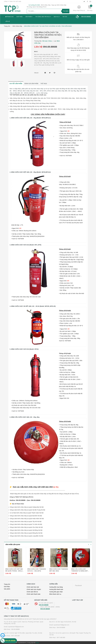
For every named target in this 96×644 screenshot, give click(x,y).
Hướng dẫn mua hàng (56, 587)
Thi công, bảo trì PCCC (43, 17)
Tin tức (65, 17)
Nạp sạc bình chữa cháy (59, 5)
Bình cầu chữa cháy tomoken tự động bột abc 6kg (80, 571)
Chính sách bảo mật (33, 587)
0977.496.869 (15, 636)
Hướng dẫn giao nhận (56, 592)
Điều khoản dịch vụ (55, 594)
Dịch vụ (57, 17)
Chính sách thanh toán (34, 594)
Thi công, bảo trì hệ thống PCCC (37, 7)
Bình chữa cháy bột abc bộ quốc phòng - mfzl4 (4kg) (14, 571)
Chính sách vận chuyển (34, 589)
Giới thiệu (20, 17)
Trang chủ (10, 17)
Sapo (37, 643)
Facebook (78, 585)
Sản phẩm (29, 17)
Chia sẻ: (36, 73)
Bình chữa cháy (46, 5)
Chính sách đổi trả (32, 592)
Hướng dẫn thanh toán (56, 589)
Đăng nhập (76, 10)
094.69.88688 (50, 47)
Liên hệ (8, 21)
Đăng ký (83, 10)
